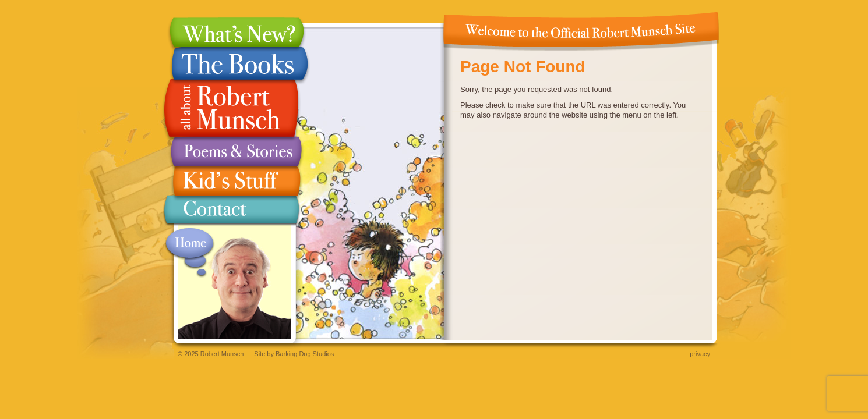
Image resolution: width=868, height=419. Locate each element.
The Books (231, 63)
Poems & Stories (231, 152)
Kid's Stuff (231, 181)
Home (190, 253)
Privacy (700, 354)
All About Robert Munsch (231, 108)
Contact (231, 212)
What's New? (231, 32)
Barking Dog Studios (305, 354)
